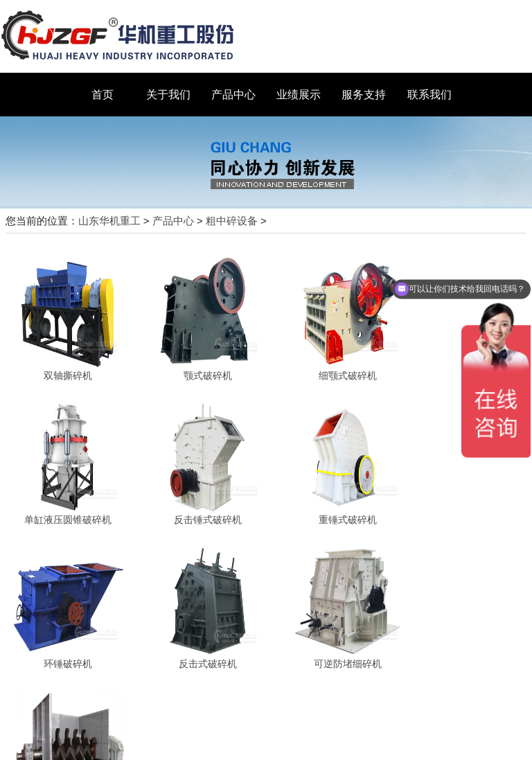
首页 (103, 95)
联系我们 (429, 95)
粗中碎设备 (232, 221)
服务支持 (364, 95)
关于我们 (168, 95)
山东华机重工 (109, 221)
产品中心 (233, 95)
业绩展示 (299, 95)
